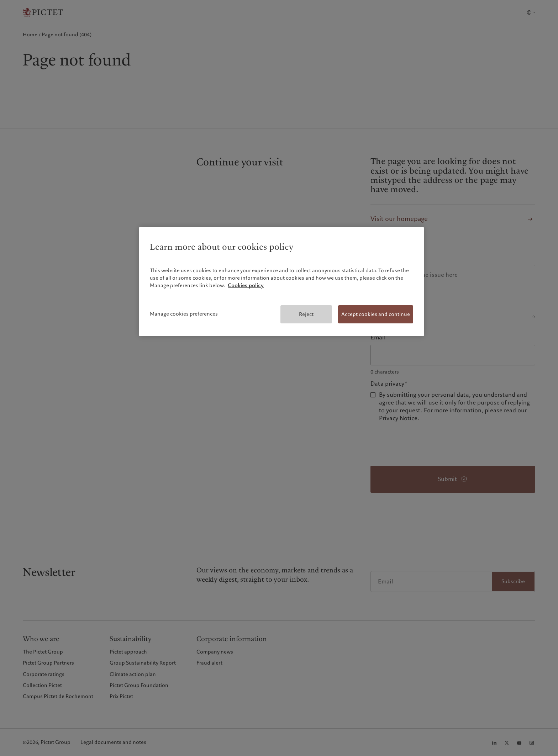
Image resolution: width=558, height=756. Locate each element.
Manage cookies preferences (184, 314)
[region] (281, 282)
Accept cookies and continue (376, 314)
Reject (306, 314)
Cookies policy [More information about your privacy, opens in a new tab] (246, 285)
